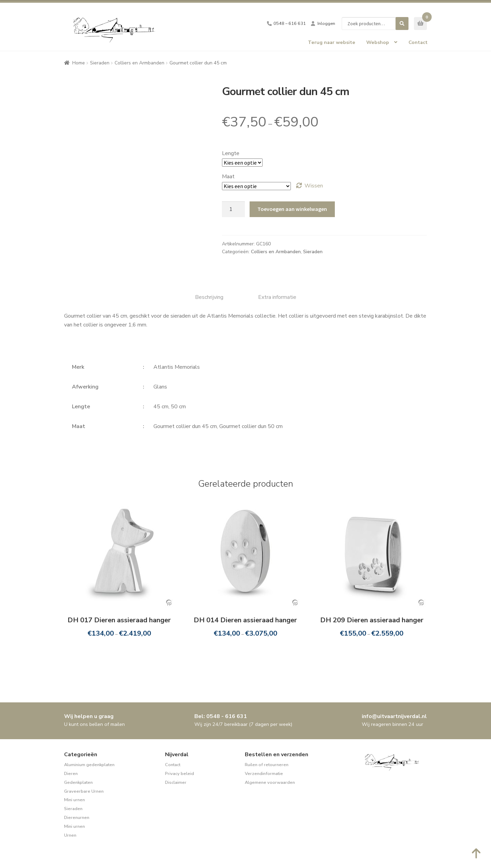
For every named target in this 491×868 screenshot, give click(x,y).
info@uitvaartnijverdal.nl (394, 716)
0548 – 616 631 (290, 24)
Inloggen (326, 24)
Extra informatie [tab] (277, 297)
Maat (228, 177)
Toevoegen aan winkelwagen (292, 209)
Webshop (378, 42)
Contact (418, 42)
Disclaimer (176, 782)
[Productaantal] (234, 209)
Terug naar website (332, 42)
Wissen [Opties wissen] (314, 186)
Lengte (231, 153)
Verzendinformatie (264, 774)
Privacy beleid (180, 774)
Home (79, 63)
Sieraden (100, 63)
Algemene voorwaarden (270, 782)
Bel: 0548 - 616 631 (221, 716)
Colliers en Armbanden (139, 63)
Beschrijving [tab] (209, 297)
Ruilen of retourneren (267, 765)
